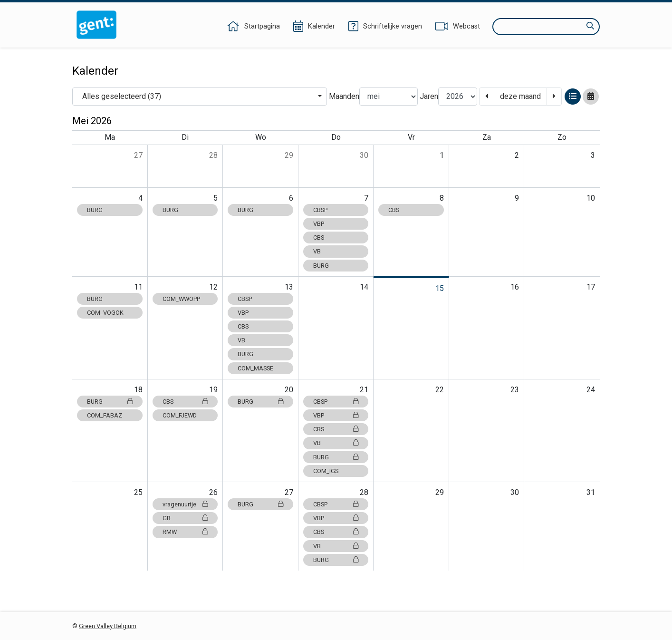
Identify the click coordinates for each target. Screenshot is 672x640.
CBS (319, 238)
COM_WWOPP (181, 299)
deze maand (520, 96)
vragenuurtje (185, 504)
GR (185, 518)
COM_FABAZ (105, 415)
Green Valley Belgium (108, 626)
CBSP (320, 210)
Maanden (344, 96)
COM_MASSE (255, 368)
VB (317, 251)
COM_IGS (326, 471)
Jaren (429, 96)
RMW (185, 532)
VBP (319, 224)
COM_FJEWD (180, 415)
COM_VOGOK (105, 313)
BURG (95, 210)
